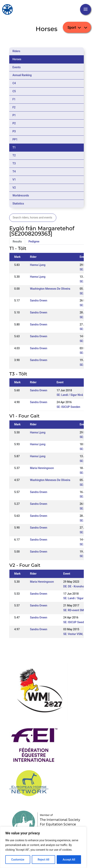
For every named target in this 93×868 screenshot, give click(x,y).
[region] (43, 847)
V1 (14, 180)
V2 (14, 188)
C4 (14, 83)
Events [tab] (16, 67)
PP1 (15, 139)
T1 (14, 147)
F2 (14, 107)
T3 (14, 163)
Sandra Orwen (39, 300)
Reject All (43, 860)
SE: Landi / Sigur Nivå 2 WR (73, 395)
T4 (14, 171)
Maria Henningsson (42, 468)
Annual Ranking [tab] (22, 75)
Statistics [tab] (18, 204)
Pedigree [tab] (34, 241)
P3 (14, 131)
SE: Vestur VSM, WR (76, 634)
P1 (14, 115)
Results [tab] (17, 241)
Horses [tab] (17, 59)
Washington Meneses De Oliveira (50, 289)
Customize (18, 860)
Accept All (69, 860)
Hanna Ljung (38, 265)
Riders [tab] (16, 51)
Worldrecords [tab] (21, 195)
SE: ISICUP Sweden (68, 407)
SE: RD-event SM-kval (77, 610)
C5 (14, 91)
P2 (14, 123)
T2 (14, 155)
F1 (14, 99)
